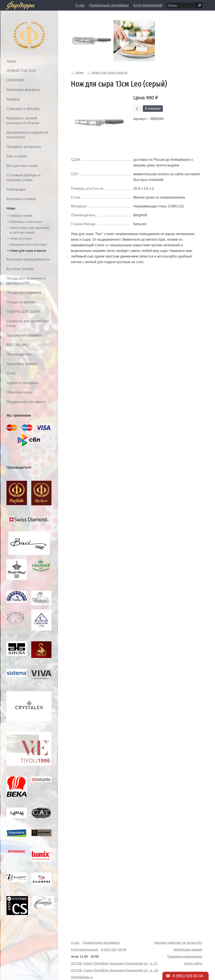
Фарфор (13, 99)
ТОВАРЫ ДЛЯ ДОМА (23, 312)
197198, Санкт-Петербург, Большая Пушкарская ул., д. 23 (114, 963)
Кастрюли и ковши (21, 199)
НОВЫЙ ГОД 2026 (21, 71)
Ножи (11, 208)
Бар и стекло (17, 156)
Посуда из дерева (21, 302)
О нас (80, 5)
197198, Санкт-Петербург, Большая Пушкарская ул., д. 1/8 (115, 970)
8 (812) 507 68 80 (114, 949)
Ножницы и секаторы (26, 222)
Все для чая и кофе (22, 166)
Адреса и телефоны (23, 383)
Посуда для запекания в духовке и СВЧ (26, 281)
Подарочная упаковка (24, 335)
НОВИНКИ (15, 80)
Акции (11, 61)
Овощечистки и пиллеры (28, 244)
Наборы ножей (21, 216)
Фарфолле (19, 25)
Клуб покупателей (148, 5)
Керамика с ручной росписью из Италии (23, 121)
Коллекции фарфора (23, 90)
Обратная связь (19, 392)
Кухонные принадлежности (28, 259)
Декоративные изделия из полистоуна (27, 135)
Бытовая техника (20, 269)
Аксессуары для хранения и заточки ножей (30, 230)
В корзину (153, 108)
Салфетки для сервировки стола (28, 323)
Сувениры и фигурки (23, 109)
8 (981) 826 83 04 (188, 976)
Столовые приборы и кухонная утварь (23, 178)
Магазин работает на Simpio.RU (178, 943)
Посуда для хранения (24, 293)
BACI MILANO (18, 345)
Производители (19, 354)
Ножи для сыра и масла (28, 251)
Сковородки (16, 189)
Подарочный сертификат (109, 5)
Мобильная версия (188, 949)
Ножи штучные (21, 238)
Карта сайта (193, 963)
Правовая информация (185, 956)
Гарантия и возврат (22, 364)
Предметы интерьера (24, 147)
